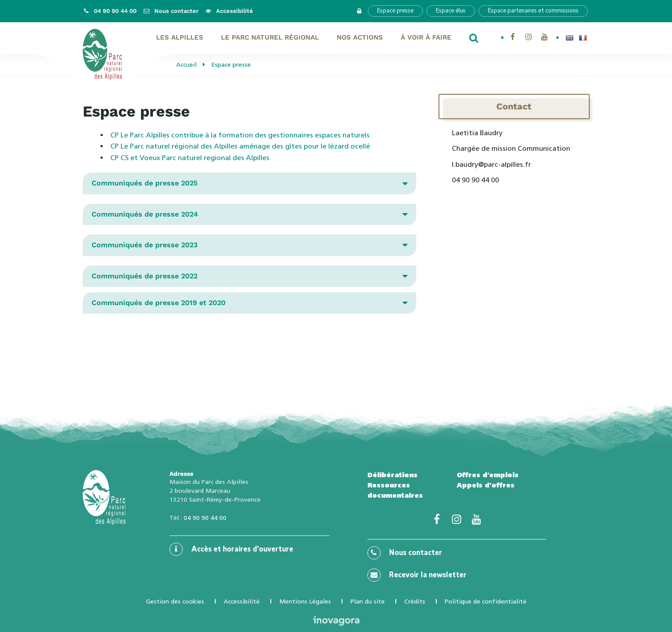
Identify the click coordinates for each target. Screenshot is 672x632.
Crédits (415, 601)
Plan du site (368, 601)
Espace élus (451, 11)
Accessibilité (242, 601)
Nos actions (360, 37)
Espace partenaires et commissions (533, 11)
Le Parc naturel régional (270, 37)
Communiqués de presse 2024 (145, 214)
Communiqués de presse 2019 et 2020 (159, 303)
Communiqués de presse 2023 (145, 245)
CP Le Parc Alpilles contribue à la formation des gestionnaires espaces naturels (240, 135)
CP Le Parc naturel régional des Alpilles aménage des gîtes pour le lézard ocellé (240, 146)
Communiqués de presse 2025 (145, 183)
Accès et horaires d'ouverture (231, 549)
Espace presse (395, 11)
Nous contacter (405, 553)
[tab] (249, 183)
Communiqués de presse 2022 (145, 276)
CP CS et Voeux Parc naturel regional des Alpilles (190, 158)
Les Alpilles (180, 37)
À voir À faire (426, 37)
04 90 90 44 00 (205, 518)
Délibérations (392, 475)
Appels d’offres (486, 485)
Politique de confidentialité (486, 601)
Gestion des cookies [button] (175, 601)
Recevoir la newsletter (417, 575)
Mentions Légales (305, 601)
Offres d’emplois (488, 475)
